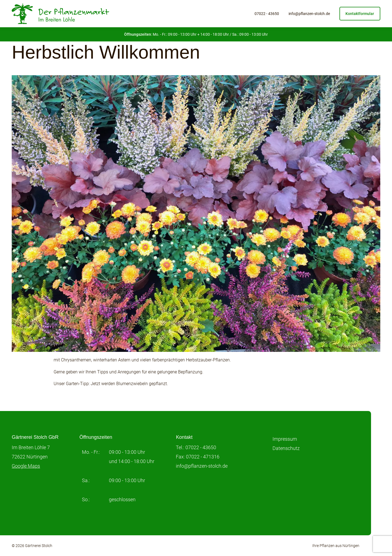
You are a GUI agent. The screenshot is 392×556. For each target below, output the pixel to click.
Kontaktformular (360, 14)
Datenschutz (286, 448)
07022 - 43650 (267, 14)
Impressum (285, 439)
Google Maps (26, 466)
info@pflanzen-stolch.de (309, 14)
